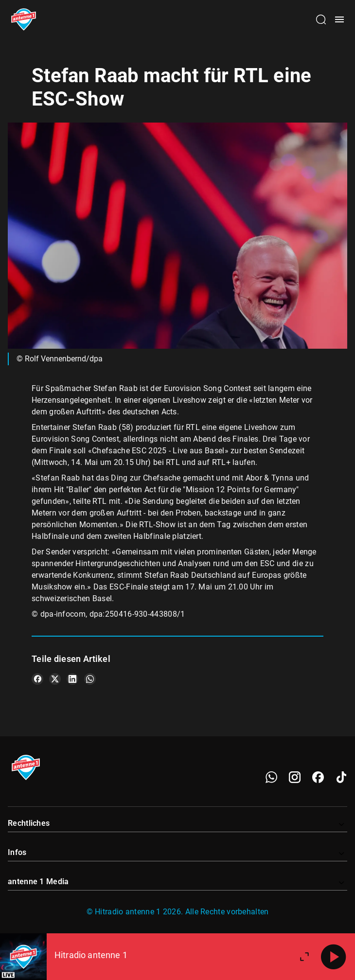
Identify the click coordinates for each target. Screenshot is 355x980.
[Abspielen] (334, 957)
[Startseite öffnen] (24, 19)
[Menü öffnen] (339, 19)
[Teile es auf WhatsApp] (90, 679)
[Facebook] (318, 777)
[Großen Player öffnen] (304, 957)
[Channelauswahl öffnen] (321, 19)
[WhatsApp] (271, 777)
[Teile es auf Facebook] (37, 679)
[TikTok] (341, 777)
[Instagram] (295, 777)
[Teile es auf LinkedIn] (72, 679)
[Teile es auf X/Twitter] (55, 679)
